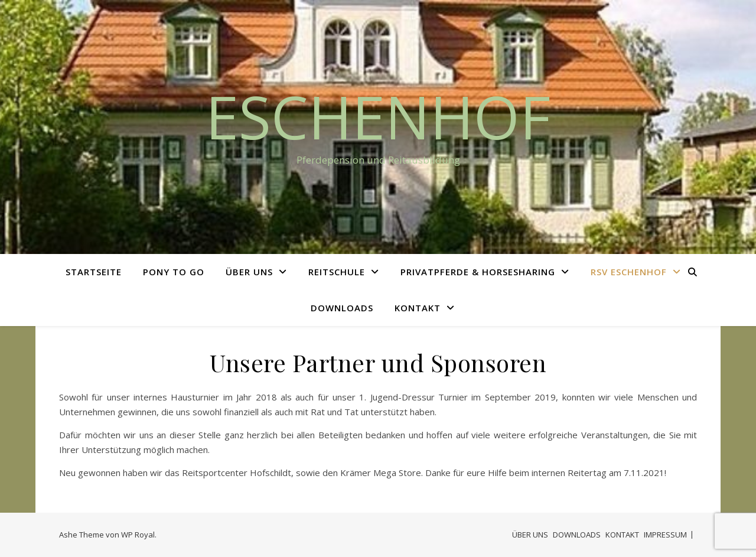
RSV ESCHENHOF (629, 272)
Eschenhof (378, 116)
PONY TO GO (174, 272)
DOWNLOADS (342, 308)
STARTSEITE (94, 272)
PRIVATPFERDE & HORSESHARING (478, 272)
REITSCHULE (337, 272)
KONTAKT (418, 308)
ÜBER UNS (249, 272)
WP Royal (138, 535)
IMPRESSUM (665, 535)
